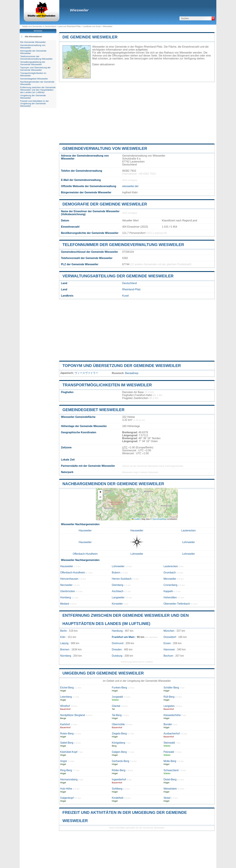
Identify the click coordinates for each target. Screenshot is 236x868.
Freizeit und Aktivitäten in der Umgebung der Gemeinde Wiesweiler (34, 103)
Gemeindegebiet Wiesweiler (93, 410)
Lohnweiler (189, 542)
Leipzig (64, 643)
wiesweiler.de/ (130, 186)
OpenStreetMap (159, 519)
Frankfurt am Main (123, 637)
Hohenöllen (170, 597)
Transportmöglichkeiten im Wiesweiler (107, 385)
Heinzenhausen (69, 579)
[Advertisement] (137, 113)
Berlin (64, 631)
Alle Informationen (33, 37)
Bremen (65, 649)
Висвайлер (132, 373)
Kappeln (168, 591)
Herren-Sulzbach (122, 579)
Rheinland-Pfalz (131, 289)
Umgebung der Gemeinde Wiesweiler (103, 673)
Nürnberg (66, 656)
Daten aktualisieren (103, 64)
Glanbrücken (68, 591)
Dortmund (118, 643)
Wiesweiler (79, 10)
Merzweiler (170, 579)
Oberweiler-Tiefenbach (177, 604)
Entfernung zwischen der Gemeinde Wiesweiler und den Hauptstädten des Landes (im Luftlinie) (38, 90)
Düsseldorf (170, 637)
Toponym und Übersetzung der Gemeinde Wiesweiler (122, 366)
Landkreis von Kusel (92, 26)
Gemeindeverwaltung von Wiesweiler (105, 148)
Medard (65, 604)
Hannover (169, 649)
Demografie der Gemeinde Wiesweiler (105, 204)
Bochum (168, 656)
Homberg (66, 597)
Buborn (116, 573)
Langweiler (118, 597)
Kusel (125, 296)
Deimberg (117, 585)
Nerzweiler (66, 585)
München (169, 631)
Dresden (117, 649)
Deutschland (129, 283)
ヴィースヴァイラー (86, 373)
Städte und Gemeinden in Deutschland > (40, 26)
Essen (167, 643)
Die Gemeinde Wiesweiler (90, 37)
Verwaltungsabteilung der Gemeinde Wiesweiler (118, 276)
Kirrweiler (117, 604)
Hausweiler (85, 530)
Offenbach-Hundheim (85, 554)
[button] (100, 492)
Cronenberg (171, 585)
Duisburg (117, 656)
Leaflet (136, 519)
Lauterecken (188, 530)
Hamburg (117, 631)
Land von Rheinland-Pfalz (69, 26)
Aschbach (118, 591)
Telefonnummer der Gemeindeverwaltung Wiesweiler (123, 245)
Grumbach (170, 573)
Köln (63, 637)
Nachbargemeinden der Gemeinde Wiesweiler (113, 484)
